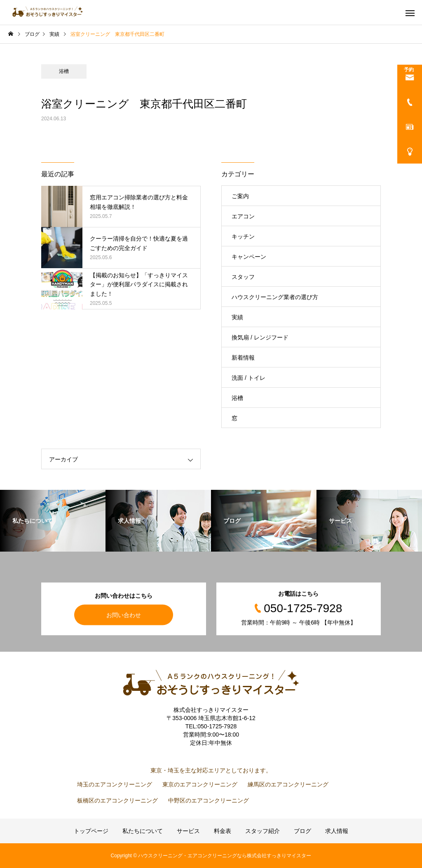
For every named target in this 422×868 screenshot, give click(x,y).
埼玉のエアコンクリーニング (115, 784)
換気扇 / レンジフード (260, 337)
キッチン (243, 236)
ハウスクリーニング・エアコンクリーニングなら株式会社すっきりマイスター (225, 856)
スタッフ (243, 277)
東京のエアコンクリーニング (200, 784)
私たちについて (143, 831)
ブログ (302, 831)
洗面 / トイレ (249, 378)
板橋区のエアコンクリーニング (117, 800)
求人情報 (337, 831)
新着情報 (243, 358)
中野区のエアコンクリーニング (209, 800)
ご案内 (240, 196)
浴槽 (64, 71)
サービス (188, 831)
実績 (237, 317)
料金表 (223, 831)
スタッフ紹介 (263, 831)
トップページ (91, 831)
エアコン (243, 216)
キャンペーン (249, 257)
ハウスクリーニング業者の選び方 (275, 297)
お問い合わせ (124, 615)
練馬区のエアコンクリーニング (288, 784)
